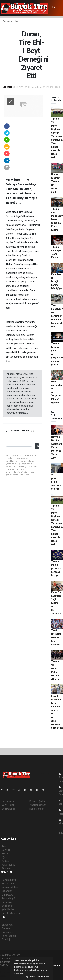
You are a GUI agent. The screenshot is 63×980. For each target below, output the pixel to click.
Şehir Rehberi (9, 909)
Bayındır (6, 850)
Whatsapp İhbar (38, 805)
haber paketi (6, 969)
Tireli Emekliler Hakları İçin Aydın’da (56, 638)
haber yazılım (7, 972)
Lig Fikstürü (7, 895)
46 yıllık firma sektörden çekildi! (57, 482)
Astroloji (6, 939)
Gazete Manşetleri (11, 913)
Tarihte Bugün (9, 898)
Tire (53, 7)
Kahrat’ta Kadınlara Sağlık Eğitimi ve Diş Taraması (56, 603)
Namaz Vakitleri (10, 887)
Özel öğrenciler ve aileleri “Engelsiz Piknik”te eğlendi (57, 392)
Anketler (6, 928)
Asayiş (5, 861)
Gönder (38, 446)
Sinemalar (7, 902)
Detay (30, 977)
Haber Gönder (37, 809)
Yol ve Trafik (8, 884)
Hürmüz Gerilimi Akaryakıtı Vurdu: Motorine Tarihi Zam (57, 447)
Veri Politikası (8, 809)
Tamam (44, 977)
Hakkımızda (8, 801)
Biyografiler (8, 932)
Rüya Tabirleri (9, 936)
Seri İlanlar (7, 906)
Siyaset (6, 854)
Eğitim (5, 857)
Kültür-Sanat (8, 865)
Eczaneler (7, 891)
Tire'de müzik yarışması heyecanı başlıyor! (56, 568)
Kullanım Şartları (38, 801)
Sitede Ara (7, 925)
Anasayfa (7, 21)
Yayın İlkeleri (8, 805)
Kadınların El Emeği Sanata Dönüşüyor (57, 281)
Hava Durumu (9, 880)
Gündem (6, 868)
